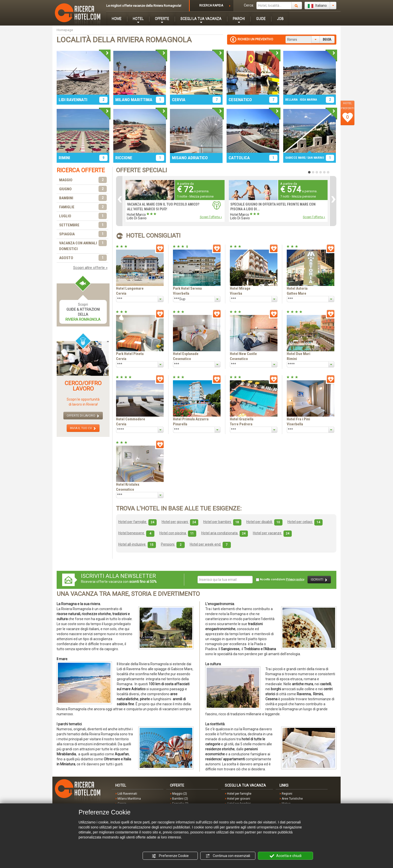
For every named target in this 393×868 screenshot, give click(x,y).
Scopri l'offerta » (211, 217)
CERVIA (179, 100)
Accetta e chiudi (286, 856)
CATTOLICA (239, 158)
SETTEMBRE (83, 225)
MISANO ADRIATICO (190, 158)
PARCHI (239, 19)
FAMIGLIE (83, 207)
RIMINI (64, 158)
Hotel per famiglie (137, 522)
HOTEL (138, 19)
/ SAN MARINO (315, 158)
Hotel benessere (136, 533)
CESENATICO (240, 100)
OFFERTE (162, 19)
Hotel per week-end (210, 544)
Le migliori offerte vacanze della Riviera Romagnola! (144, 6)
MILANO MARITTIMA (134, 100)
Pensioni (173, 544)
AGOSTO (83, 258)
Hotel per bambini (222, 522)
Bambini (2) (180, 799)
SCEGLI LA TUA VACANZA (201, 19)
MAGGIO (83, 180)
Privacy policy (295, 579)
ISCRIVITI (319, 580)
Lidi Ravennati (127, 794)
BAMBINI (83, 198)
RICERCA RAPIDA (211, 6)
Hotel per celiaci (305, 522)
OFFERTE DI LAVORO (83, 416)
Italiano (317, 6)
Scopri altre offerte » (90, 268)
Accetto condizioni (280, 580)
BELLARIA (291, 100)
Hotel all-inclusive (137, 544)
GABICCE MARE (295, 158)
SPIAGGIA (83, 234)
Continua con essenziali (228, 856)
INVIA (327, 40)
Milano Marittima (129, 799)
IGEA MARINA (308, 100)
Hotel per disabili (264, 522)
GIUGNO (83, 189)
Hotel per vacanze (272, 533)
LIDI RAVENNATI (73, 100)
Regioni (287, 794)
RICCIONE (124, 158)
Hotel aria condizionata (225, 533)
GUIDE (261, 19)
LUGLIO (83, 216)
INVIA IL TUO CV (83, 428)
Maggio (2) (180, 794)
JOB (280, 19)
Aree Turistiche (292, 799)
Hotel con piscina (178, 533)
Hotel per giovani (180, 522)
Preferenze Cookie (170, 856)
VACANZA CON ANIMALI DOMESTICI (83, 246)
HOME (117, 19)
